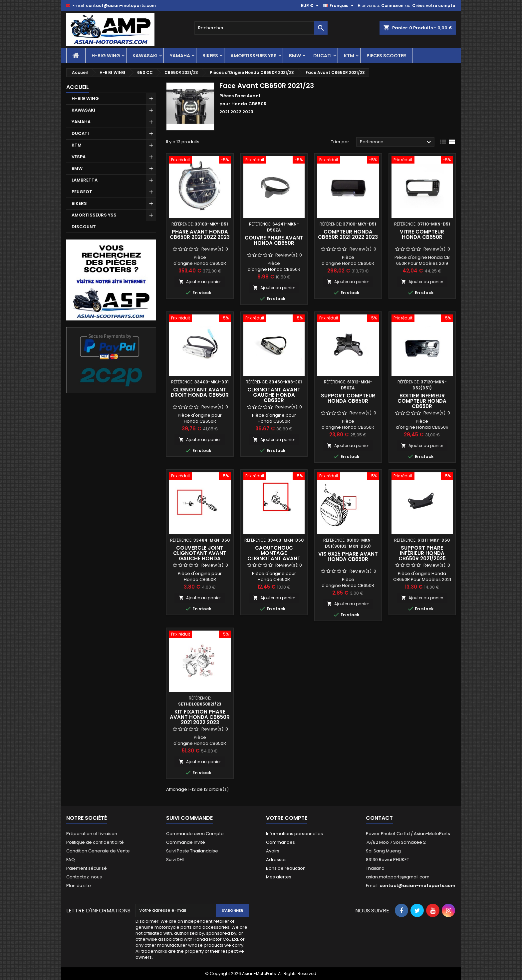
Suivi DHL (175, 860)
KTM (349, 56)
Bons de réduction (286, 868)
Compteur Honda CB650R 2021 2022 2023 (348, 234)
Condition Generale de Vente (98, 851)
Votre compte (287, 818)
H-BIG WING (106, 56)
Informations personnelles (294, 834)
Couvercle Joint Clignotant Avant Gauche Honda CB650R (200, 556)
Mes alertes (279, 877)
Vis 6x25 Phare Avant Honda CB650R (348, 556)
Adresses (276, 860)
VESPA (79, 157)
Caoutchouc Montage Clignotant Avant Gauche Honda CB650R (274, 558)
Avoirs (273, 851)
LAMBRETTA (85, 180)
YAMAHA (180, 56)
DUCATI (322, 56)
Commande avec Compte (195, 834)
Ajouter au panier (200, 282)
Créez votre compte (434, 5)
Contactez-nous (84, 877)
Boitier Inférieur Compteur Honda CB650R (422, 401)
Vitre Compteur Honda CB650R (422, 234)
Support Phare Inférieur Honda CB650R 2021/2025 (422, 553)
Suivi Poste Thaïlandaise (192, 851)
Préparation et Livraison (92, 834)
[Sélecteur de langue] (339, 6)
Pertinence (396, 142)
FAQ (71, 860)
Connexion (392, 5)
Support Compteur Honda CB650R (348, 398)
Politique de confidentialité (95, 842)
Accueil (78, 87)
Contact (379, 818)
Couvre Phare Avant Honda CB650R (274, 240)
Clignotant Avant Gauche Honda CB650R (274, 395)
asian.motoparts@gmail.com (398, 877)
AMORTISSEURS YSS (254, 56)
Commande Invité (186, 842)
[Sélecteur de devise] (311, 6)
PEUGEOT (82, 192)
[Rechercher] (261, 28)
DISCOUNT (84, 227)
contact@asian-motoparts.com (121, 5)
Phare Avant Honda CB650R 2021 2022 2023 (200, 234)
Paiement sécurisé (87, 868)
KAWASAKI (145, 56)
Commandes (280, 842)
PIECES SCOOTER (386, 56)
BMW (295, 56)
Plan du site (79, 886)
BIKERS (210, 56)
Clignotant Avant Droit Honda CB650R (200, 392)
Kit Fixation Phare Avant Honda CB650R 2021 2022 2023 (200, 717)
